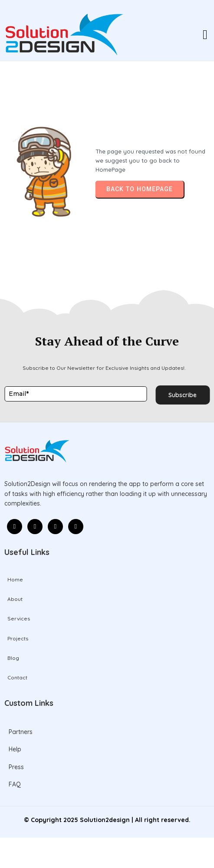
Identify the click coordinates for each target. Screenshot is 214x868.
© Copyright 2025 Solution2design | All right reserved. (107, 820)
